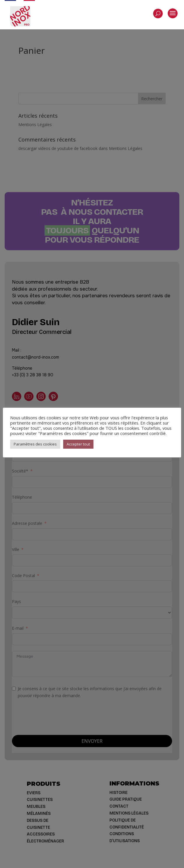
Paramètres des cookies (35, 444)
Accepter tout (78, 444)
